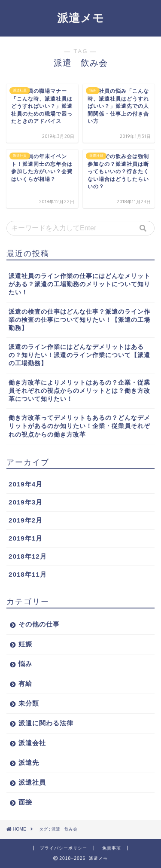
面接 (25, 802)
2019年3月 (26, 502)
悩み (25, 664)
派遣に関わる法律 (46, 723)
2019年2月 (26, 520)
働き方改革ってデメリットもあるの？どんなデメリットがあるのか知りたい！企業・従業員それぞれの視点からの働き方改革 (79, 426)
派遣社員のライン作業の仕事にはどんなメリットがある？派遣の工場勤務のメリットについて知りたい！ (79, 284)
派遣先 (29, 763)
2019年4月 (26, 484)
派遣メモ (81, 18)
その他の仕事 (39, 624)
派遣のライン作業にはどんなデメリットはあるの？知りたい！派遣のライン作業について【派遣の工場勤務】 (79, 355)
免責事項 (112, 848)
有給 (25, 683)
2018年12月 (28, 556)
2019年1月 (26, 538)
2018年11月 (28, 574)
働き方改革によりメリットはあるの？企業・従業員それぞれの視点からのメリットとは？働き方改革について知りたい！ (79, 391)
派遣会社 (32, 743)
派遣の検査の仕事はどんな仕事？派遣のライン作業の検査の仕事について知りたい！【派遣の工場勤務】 (79, 320)
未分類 (29, 703)
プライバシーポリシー (64, 848)
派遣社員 (32, 782)
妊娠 (25, 644)
